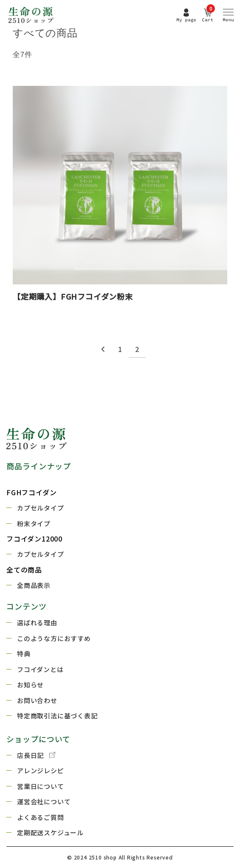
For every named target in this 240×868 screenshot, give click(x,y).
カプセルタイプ (41, 508)
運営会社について (44, 801)
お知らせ (30, 685)
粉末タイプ (34, 523)
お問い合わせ (37, 700)
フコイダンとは (40, 669)
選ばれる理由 (37, 623)
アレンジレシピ (41, 770)
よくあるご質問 (41, 817)
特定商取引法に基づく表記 (57, 716)
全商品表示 (34, 585)
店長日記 (36, 756)
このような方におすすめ (54, 638)
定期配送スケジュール (50, 833)
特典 (24, 654)
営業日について (41, 786)
